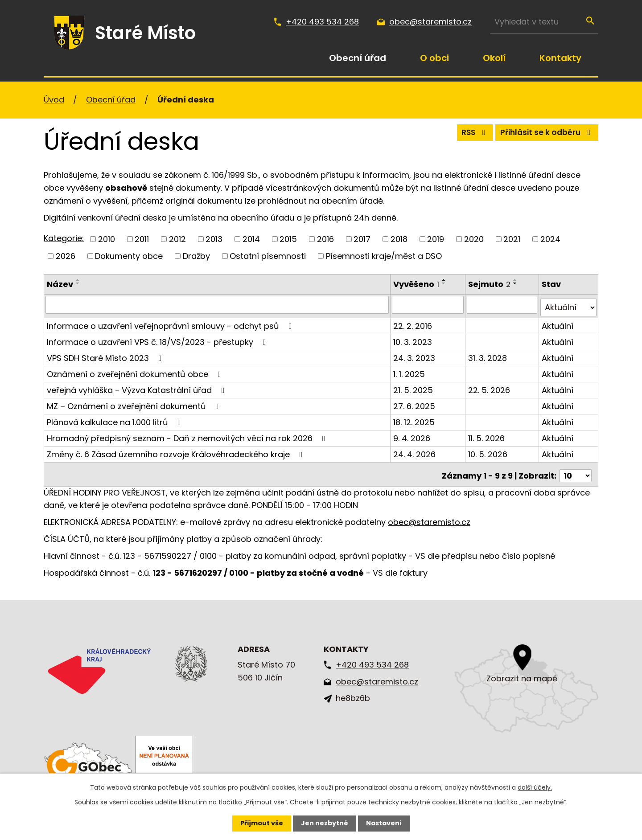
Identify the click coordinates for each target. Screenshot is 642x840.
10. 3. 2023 (414, 338)
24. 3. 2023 (415, 354)
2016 (325, 239)
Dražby (196, 256)
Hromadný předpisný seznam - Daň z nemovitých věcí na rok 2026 (188, 435)
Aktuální (558, 322)
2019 (436, 239)
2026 (66, 256)
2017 (362, 239)
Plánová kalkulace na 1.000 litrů (116, 419)
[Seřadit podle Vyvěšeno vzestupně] (445, 280)
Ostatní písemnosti (268, 256)
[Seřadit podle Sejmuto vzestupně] (516, 280)
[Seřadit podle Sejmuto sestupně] (516, 283)
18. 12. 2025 (415, 419)
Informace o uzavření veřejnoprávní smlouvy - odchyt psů (171, 322)
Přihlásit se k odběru (544, 135)
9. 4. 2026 (413, 435)
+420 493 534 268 (322, 22)
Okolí (494, 58)
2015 (288, 239)
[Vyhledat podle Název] (218, 304)
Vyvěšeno (417, 284)
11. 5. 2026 (487, 435)
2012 (177, 239)
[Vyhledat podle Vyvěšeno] (429, 304)
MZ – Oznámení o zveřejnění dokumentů (135, 403)
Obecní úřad (358, 58)
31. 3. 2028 (488, 354)
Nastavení (384, 823)
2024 (550, 239)
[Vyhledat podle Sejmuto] (503, 304)
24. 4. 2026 (415, 451)
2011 (142, 239)
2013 (214, 239)
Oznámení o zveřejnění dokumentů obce (136, 371)
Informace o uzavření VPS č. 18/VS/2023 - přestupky (158, 338)
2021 (512, 239)
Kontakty (560, 58)
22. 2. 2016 (414, 322)
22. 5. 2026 (490, 387)
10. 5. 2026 (489, 451)
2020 (474, 239)
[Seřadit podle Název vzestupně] (78, 280)
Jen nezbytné (325, 823)
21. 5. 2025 (414, 387)
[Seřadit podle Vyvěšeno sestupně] (445, 283)
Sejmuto (490, 284)
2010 (107, 239)
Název (60, 284)
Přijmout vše (262, 823)
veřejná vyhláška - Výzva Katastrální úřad (138, 387)
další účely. (535, 787)
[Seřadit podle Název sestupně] (78, 283)
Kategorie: (64, 238)
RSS (466, 135)
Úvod (295, 58)
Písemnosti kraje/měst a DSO (384, 256)
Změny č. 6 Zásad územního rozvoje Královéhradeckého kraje (177, 451)
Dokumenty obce (129, 256)
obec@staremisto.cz (430, 22)
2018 (399, 239)
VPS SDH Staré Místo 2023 (106, 354)
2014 (251, 239)
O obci (434, 58)
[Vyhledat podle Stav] (569, 304)
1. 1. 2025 (410, 371)
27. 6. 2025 (415, 403)
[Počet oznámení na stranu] (576, 469)
